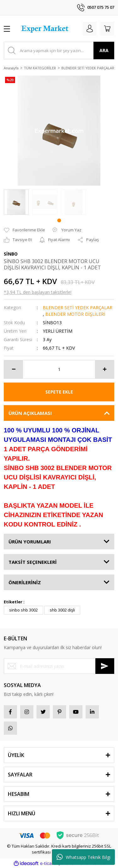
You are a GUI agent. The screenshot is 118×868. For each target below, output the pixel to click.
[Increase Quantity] (104, 369)
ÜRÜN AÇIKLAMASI (30, 413)
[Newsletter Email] (59, 666)
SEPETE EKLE (59, 392)
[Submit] (105, 666)
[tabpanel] (16, 202)
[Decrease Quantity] (14, 369)
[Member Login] (90, 29)
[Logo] (46, 29)
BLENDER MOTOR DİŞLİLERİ (75, 314)
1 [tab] (59, 220)
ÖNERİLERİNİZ (25, 582)
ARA (104, 50)
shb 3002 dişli (62, 610)
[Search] (59, 50)
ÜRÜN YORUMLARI (30, 542)
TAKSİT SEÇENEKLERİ (33, 562)
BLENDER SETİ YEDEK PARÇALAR (78, 307)
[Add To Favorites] (24, 230)
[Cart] (107, 29)
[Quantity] (59, 369)
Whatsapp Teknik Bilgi (84, 857)
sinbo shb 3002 (23, 610)
